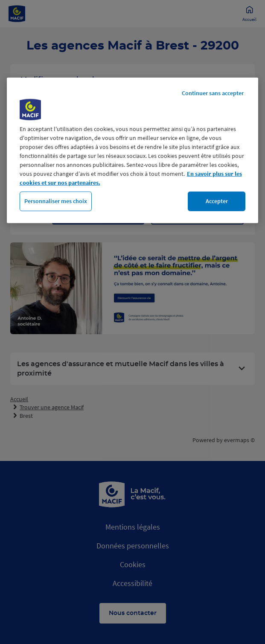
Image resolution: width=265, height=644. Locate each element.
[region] (133, 150)
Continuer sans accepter (213, 93)
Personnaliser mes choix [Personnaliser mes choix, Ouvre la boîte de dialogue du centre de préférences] (56, 201)
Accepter (217, 201)
